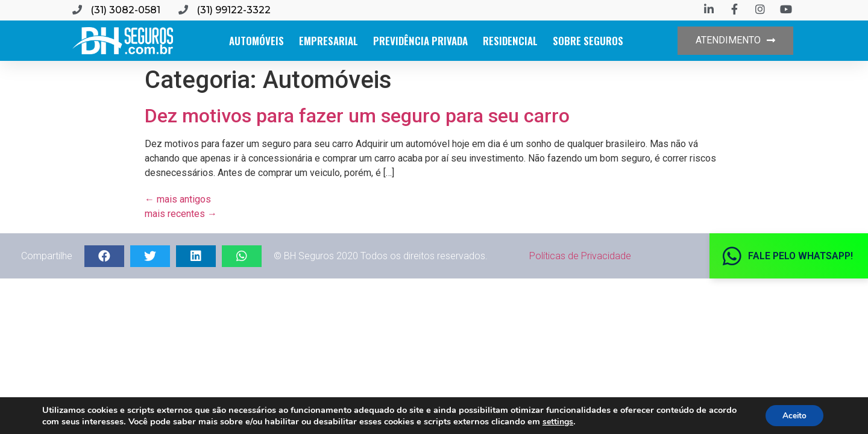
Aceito (793, 415)
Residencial (510, 41)
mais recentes (181, 214)
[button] (735, 41)
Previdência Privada (420, 41)
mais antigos (178, 199)
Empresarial (329, 41)
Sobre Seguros (588, 41)
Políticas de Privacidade (580, 256)
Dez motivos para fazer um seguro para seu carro (357, 116)
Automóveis (256, 41)
